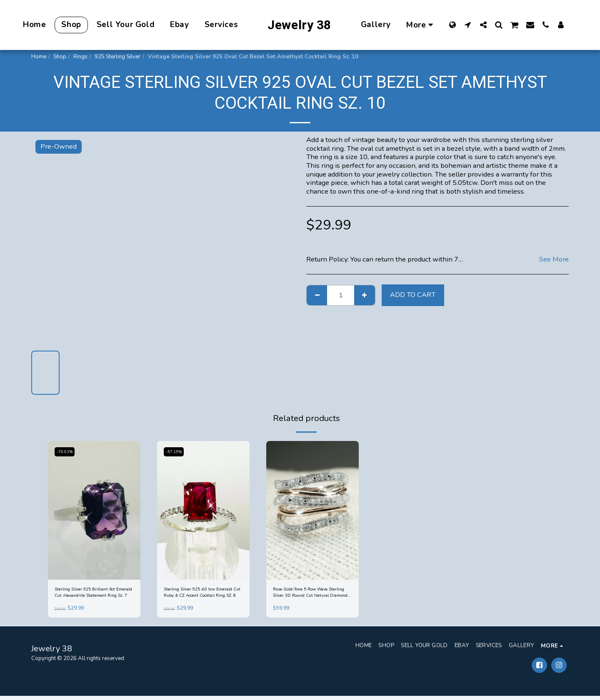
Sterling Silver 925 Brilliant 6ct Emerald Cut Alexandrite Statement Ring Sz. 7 (92, 595)
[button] (468, 25)
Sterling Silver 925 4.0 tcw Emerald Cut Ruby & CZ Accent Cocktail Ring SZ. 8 (201, 595)
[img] (94, 510)
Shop (60, 57)
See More (554, 260)
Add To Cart (413, 295)
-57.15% (176, 452)
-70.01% (66, 452)
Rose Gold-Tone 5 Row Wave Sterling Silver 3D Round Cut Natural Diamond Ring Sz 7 (310, 595)
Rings (80, 57)
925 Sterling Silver (117, 57)
